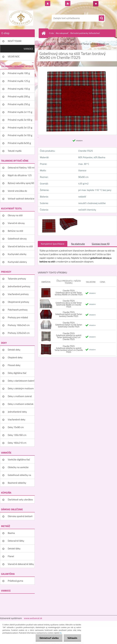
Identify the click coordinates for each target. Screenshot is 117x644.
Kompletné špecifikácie (53, 244)
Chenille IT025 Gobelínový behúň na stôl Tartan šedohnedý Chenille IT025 (69, 325)
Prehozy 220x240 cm (19, 333)
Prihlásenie (57, 4)
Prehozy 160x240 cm (19, 325)
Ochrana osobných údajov (54, 41)
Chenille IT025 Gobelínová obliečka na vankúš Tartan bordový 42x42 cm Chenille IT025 (69, 349)
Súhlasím (72, 638)
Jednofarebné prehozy (19, 286)
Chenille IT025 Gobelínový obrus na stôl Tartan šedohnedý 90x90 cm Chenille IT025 (69, 304)
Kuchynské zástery (17, 262)
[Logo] (21, 18)
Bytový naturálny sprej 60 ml (21, 184)
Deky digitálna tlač (17, 373)
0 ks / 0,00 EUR (107, 2)
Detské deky (14, 350)
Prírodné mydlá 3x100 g (20, 120)
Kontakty (70, 41)
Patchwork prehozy (18, 310)
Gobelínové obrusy (17, 239)
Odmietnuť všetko (49, 638)
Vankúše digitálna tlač (19, 459)
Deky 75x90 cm (16, 427)
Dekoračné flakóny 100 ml (21, 168)
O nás (51, 33)
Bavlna (11, 533)
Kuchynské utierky (17, 254)
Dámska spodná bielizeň (20, 516)
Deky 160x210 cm (17, 443)
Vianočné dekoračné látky (21, 564)
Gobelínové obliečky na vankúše (19, 476)
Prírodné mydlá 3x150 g (20, 135)
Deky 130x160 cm (17, 435)
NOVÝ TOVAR (15, 41)
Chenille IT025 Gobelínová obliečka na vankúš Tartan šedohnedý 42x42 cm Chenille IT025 (69, 336)
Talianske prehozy (17, 279)
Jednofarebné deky (17, 412)
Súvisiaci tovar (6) (101, 244)
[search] (101, 18)
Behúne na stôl (15, 231)
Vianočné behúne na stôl (20, 246)
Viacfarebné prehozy (18, 294)
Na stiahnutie (78, 244)
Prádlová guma (15, 581)
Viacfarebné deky (17, 419)
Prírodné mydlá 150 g (19, 89)
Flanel (11, 556)
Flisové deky (14, 365)
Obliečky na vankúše (18, 467)
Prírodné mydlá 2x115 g (20, 112)
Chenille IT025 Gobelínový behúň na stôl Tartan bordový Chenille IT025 (69, 314)
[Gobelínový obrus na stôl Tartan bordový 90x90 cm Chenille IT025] (49, 219)
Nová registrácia (80, 4)
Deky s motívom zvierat (20, 396)
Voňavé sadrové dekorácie (21, 199)
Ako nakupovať (62, 33)
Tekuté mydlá (15, 151)
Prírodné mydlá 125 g (19, 81)
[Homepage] (44, 33)
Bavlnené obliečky (17, 483)
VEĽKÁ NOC (14, 56)
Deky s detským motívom (21, 388)
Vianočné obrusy (16, 223)
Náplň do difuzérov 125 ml (20, 176)
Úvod (40, 44)
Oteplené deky (15, 357)
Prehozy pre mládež (18, 317)
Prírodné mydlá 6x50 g (19, 143)
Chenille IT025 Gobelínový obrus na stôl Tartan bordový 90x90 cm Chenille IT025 (69, 293)
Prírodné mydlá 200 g (19, 96)
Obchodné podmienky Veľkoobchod (85, 33)
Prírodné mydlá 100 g (19, 73)
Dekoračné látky (16, 541)
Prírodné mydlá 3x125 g (20, 127)
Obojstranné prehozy (18, 302)
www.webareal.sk (33, 618)
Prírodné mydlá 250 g (19, 104)
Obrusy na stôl (15, 215)
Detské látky (14, 548)
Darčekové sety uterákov (20, 499)
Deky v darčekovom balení (21, 381)
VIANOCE (28, 49)
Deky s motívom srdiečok (21, 404)
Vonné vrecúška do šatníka (17, 192)
